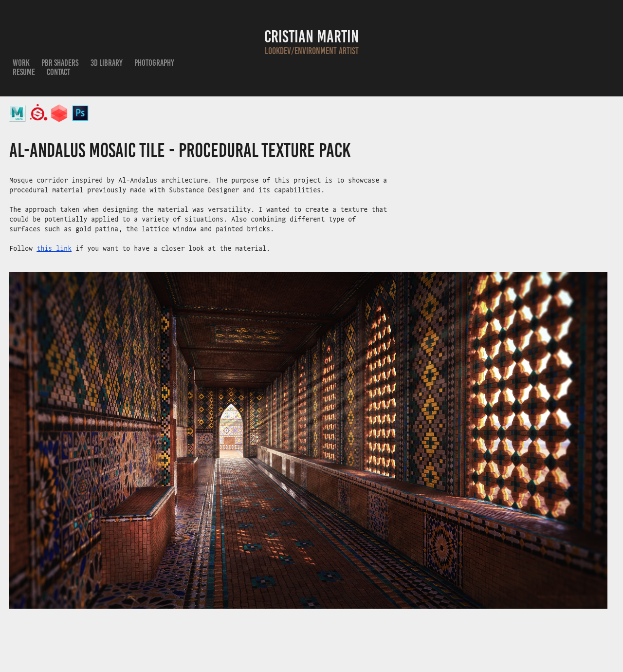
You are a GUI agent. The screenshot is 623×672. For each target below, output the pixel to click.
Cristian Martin (311, 37)
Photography (154, 63)
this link (54, 248)
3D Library (107, 63)
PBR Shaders (60, 63)
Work (21, 63)
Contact (58, 72)
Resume (24, 72)
